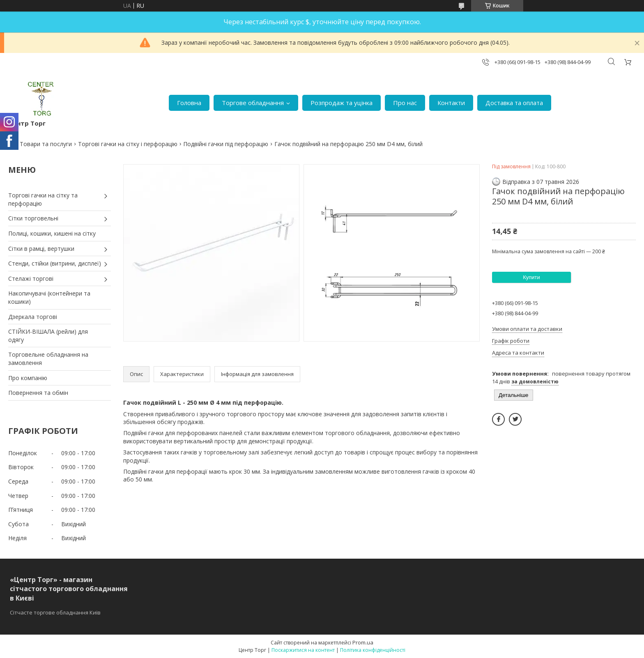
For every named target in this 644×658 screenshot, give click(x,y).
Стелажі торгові (31, 279)
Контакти (451, 103)
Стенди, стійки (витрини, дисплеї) (55, 263)
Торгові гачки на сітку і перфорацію (128, 144)
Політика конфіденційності (373, 650)
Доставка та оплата (514, 103)
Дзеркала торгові (33, 317)
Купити (531, 277)
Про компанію (28, 378)
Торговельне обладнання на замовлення (48, 359)
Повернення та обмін (38, 393)
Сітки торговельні (33, 218)
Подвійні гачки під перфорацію (226, 144)
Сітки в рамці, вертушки (41, 249)
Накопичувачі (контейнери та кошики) (49, 297)
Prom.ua (363, 642)
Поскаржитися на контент (303, 650)
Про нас (405, 103)
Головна (189, 103)
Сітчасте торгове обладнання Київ (55, 612)
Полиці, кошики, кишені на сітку (52, 233)
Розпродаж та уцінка (342, 103)
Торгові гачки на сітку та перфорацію (43, 199)
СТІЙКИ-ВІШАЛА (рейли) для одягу (48, 336)
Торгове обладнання (253, 103)
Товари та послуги (46, 144)
